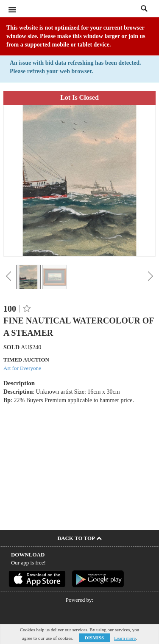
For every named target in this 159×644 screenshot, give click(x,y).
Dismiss (94, 638)
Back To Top (79, 538)
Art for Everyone (22, 368)
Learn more (125, 638)
